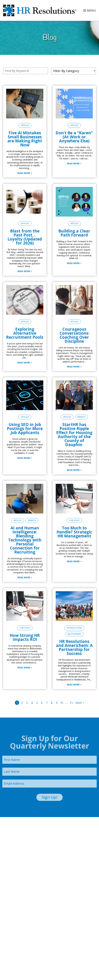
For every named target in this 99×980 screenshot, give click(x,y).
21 (71, 703)
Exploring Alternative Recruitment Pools (25, 333)
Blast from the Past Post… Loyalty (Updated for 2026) (25, 237)
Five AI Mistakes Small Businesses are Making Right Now (25, 139)
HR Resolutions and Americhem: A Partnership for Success (74, 647)
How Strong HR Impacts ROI (25, 637)
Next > (80, 703)
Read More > (25, 173)
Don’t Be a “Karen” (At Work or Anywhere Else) (74, 137)
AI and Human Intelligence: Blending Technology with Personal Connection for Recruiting (25, 540)
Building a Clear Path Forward (74, 233)
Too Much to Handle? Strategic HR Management (74, 532)
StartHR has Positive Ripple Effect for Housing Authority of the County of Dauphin (74, 435)
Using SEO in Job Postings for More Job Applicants (25, 428)
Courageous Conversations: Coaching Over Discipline (74, 335)
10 (62, 703)
